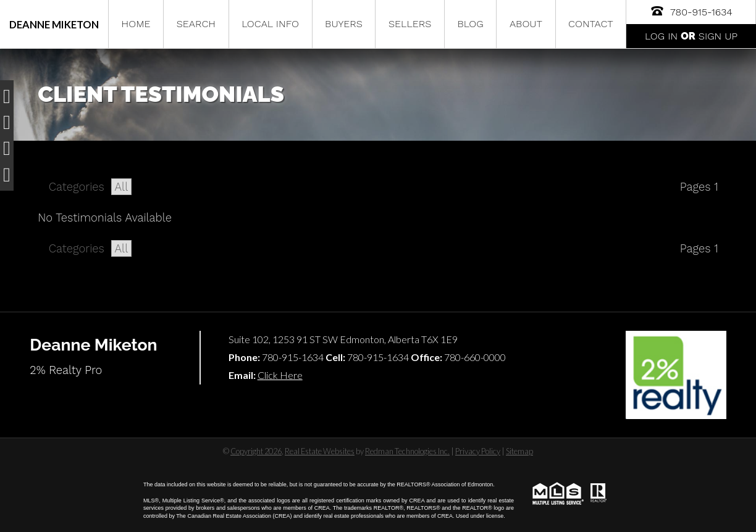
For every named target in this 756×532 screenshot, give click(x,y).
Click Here (280, 375)
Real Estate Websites (320, 451)
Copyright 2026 (256, 451)
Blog (470, 24)
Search (196, 24)
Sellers (410, 24)
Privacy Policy (478, 451)
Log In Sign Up (691, 36)
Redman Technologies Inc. (407, 451)
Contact (591, 24)
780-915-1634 (691, 11)
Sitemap (519, 451)
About (526, 24)
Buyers (344, 24)
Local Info (270, 24)
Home (136, 24)
